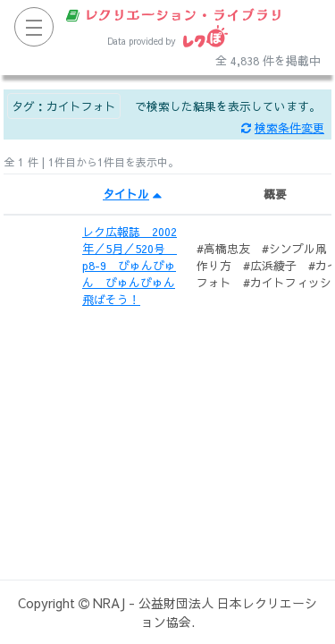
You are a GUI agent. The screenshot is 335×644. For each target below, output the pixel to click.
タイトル (132, 194)
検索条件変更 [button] (283, 127)
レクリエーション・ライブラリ (175, 14)
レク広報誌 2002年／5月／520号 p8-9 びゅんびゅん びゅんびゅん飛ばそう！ (130, 266)
